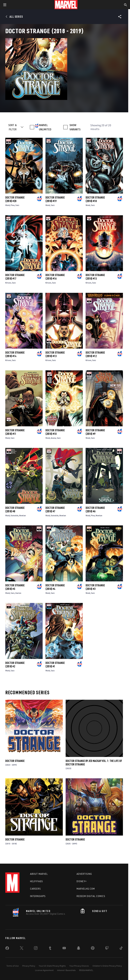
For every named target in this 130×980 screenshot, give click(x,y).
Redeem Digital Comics (91, 896)
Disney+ (82, 881)
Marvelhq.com (86, 889)
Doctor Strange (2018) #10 (55, 432)
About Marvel (39, 874)
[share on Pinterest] (93, 949)
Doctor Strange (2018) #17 (15, 277)
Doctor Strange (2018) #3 (95, 587)
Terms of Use (13, 966)
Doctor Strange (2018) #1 (55, 665)
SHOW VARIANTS (75, 127)
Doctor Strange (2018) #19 (55, 199)
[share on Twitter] (22, 949)
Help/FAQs (37, 881)
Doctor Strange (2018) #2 (15, 665)
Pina (13, 205)
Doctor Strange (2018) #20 (15, 199)
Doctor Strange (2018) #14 (15, 354)
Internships (38, 896)
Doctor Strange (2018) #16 (55, 277)
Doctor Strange (15, 761)
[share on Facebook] (7, 949)
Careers (35, 889)
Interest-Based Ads (66, 970)
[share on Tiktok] (121, 949)
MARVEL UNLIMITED (45, 127)
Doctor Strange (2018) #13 (55, 354)
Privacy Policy (29, 966)
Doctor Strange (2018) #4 (55, 587)
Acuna (53, 438)
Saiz (17, 205)
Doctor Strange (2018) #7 (55, 510)
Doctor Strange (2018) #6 (95, 510)
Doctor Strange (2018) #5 (15, 587)
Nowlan (23, 515)
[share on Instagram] (36, 949)
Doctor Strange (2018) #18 (95, 199)
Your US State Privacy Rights (52, 966)
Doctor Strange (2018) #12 (95, 354)
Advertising (84, 874)
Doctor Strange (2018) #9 (95, 432)
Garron (18, 593)
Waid (8, 205)
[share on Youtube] (64, 949)
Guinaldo (15, 515)
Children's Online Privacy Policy (107, 966)
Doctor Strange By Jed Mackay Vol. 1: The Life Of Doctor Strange (94, 763)
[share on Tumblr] (50, 949)
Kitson (8, 283)
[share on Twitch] (107, 949)
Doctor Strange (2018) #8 (15, 510)
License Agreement (44, 970)
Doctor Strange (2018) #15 (95, 277)
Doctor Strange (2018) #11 (15, 432)
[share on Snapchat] (79, 949)
